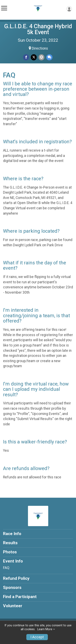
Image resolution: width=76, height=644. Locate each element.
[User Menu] (69, 9)
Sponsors (12, 588)
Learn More (45, 629)
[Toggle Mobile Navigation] (4, 8)
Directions (40, 48)
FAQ (6, 568)
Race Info (12, 534)
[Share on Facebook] (26, 57)
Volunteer (13, 606)
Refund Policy (16, 578)
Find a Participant (20, 597)
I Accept (37, 637)
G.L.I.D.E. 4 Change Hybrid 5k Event (38, 29)
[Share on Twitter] (34, 57)
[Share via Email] (41, 57)
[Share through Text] (49, 57)
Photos (10, 552)
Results (10, 543)
